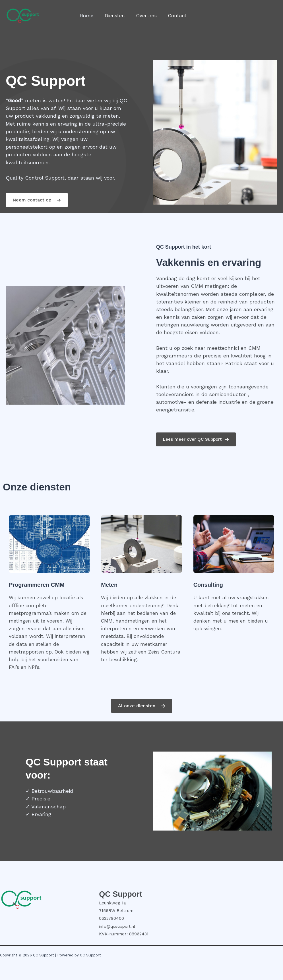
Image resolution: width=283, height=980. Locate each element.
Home (86, 16)
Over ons (142, 16)
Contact (171, 16)
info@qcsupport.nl (118, 926)
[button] (37, 200)
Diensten (112, 16)
